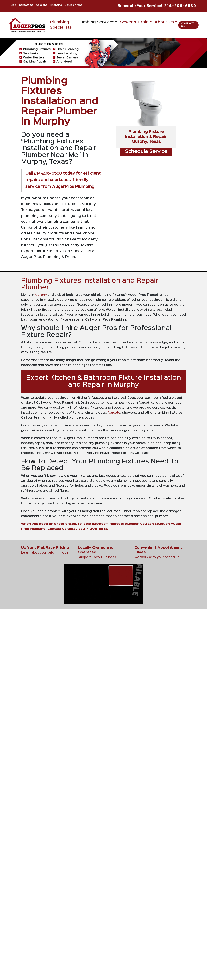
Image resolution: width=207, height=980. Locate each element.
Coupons (42, 5)
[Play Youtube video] (146, 951)
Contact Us (26, 5)
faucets (114, 413)
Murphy (41, 295)
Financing (56, 5)
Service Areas (73, 5)
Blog (13, 5)
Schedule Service (146, 152)
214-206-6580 (180, 6)
